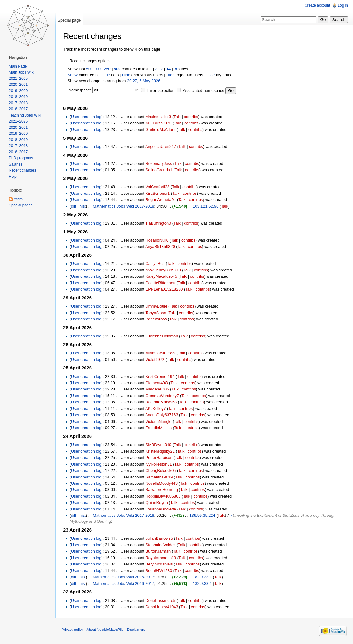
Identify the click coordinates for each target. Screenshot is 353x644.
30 (176, 69)
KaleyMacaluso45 (161, 276)
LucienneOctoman (162, 336)
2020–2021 (18, 85)
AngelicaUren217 (161, 147)
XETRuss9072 (159, 123)
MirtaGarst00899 (160, 353)
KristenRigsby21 (160, 451)
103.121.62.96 (206, 206)
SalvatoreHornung (162, 490)
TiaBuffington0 (158, 223)
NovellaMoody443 (162, 483)
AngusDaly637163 (162, 415)
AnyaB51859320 (160, 246)
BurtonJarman (158, 551)
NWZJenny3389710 (163, 270)
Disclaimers (136, 630)
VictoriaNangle (159, 421)
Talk (177, 117)
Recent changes (22, 170)
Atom (18, 199)
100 (97, 69)
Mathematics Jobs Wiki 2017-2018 (124, 206)
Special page (69, 20)
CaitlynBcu (155, 263)
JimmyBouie (157, 306)
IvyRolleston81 (159, 464)
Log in (343, 5)
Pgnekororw (156, 319)
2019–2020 (18, 91)
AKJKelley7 (155, 409)
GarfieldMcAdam (160, 130)
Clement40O (157, 383)
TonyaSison (156, 313)
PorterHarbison (159, 458)
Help (13, 177)
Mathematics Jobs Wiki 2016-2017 (124, 577)
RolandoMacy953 (161, 402)
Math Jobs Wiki (22, 72)
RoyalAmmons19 (161, 558)
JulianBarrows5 (159, 538)
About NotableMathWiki (105, 630)
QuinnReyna (157, 502)
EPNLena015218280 (164, 289)
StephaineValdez (161, 545)
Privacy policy (72, 630)
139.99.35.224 (202, 515)
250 (107, 69)
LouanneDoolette (161, 509)
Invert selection (161, 91)
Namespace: (80, 90)
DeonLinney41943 (162, 607)
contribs (191, 117)
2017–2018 (18, 103)
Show (73, 75)
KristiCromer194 (160, 377)
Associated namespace (203, 91)
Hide (106, 75)
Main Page (18, 66)
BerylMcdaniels (159, 564)
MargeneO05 (157, 389)
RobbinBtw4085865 (163, 496)
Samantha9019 (159, 477)
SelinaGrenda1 (159, 170)
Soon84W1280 (159, 571)
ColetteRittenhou (160, 283)
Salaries (16, 164)
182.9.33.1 (202, 577)
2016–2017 (18, 109)
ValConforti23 (158, 187)
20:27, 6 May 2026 (144, 81)
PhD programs (21, 158)
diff (74, 206)
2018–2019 (18, 97)
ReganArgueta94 (161, 200)
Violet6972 (155, 360)
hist (83, 206)
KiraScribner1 (158, 193)
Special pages (21, 205)
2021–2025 (18, 79)
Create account (317, 5)
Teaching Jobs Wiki (25, 115)
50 (88, 69)
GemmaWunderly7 (162, 396)
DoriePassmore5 (160, 600)
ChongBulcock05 (161, 470)
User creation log (86, 117)
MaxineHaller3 (158, 117)
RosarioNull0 (157, 240)
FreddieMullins (159, 428)
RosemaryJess (159, 164)
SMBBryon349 (159, 445)
